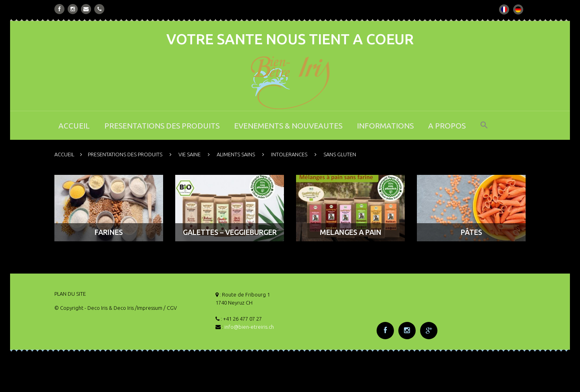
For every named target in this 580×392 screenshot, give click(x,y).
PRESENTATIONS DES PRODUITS (162, 126)
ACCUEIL (74, 126)
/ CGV (170, 308)
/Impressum (149, 308)
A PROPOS (447, 126)
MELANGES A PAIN (351, 232)
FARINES (109, 232)
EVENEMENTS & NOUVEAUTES (288, 126)
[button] (484, 130)
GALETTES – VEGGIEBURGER (230, 232)
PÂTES (471, 232)
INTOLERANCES (289, 154)
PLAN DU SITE (70, 294)
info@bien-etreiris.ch (249, 327)
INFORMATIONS (385, 126)
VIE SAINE (190, 154)
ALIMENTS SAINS (236, 154)
